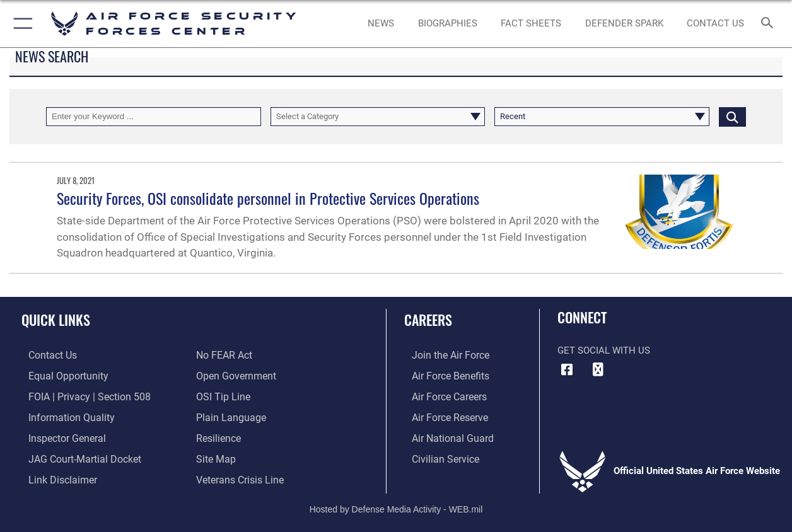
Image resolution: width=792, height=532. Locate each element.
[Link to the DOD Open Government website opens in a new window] (234, 375)
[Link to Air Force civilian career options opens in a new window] (436, 455)
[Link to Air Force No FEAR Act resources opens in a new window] (224, 355)
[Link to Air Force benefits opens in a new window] (442, 375)
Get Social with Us (604, 350)
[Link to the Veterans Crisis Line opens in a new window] (239, 475)
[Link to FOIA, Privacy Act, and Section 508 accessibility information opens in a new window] (79, 395)
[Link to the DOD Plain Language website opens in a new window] (228, 415)
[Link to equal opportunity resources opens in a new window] (59, 375)
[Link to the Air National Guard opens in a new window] (443, 435)
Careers (428, 319)
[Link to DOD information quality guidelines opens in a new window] (62, 415)
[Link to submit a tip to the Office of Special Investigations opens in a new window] (221, 395)
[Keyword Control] (154, 117)
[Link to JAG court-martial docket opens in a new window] (76, 455)
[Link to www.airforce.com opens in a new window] (442, 355)
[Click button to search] (732, 117)
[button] (20, 24)
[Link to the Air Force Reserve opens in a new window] (441, 415)
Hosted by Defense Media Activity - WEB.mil (396, 504)
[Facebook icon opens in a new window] (567, 370)
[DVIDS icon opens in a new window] (598, 370)
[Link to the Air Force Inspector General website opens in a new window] (59, 435)
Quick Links (56, 319)
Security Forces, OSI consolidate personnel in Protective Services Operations (268, 198)
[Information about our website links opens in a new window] (54, 475)
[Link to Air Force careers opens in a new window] (441, 395)
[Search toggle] (770, 24)
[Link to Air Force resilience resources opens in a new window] (218, 435)
